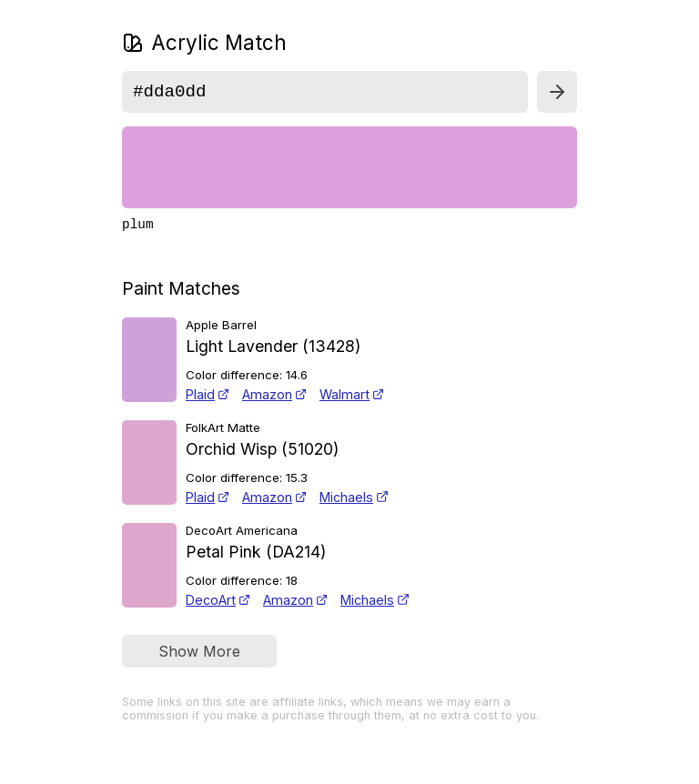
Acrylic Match (204, 42)
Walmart (352, 402)
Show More (199, 658)
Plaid (208, 402)
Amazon (274, 402)
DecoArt (218, 607)
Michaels (354, 504)
